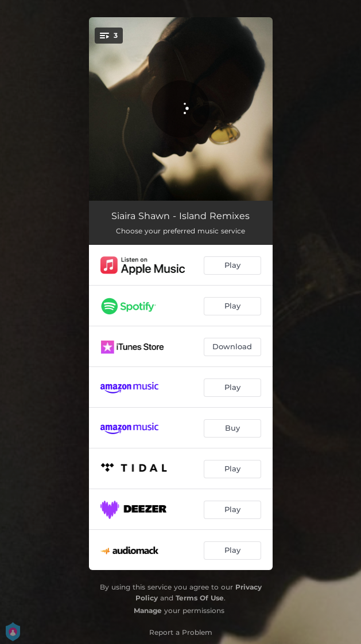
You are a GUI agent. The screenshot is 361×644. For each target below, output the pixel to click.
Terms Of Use (200, 598)
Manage (148, 610)
